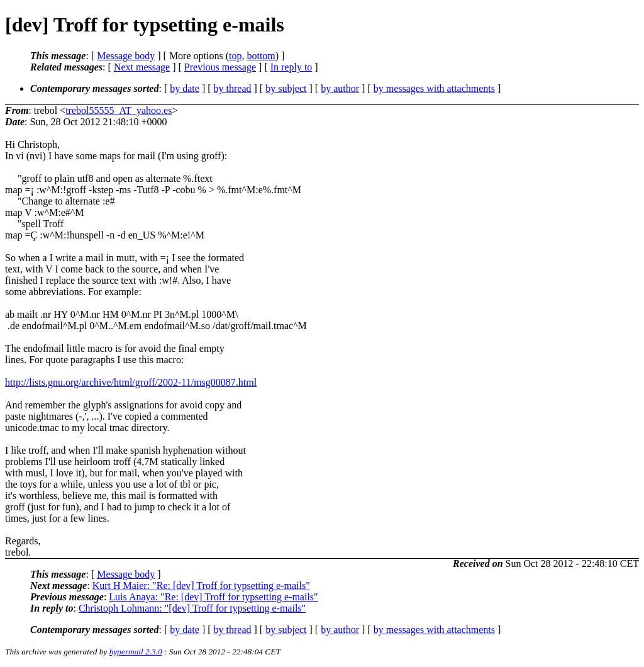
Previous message (220, 67)
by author (340, 88)
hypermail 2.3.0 (136, 652)
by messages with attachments (434, 88)
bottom (261, 56)
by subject (286, 88)
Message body (126, 56)
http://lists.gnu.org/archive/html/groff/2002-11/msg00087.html (131, 382)
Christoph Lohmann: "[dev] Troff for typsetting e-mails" (192, 608)
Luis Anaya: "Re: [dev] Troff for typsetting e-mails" (213, 597)
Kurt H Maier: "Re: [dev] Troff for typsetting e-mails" (201, 586)
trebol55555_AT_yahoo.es (119, 110)
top (235, 56)
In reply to (291, 67)
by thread (233, 88)
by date (185, 88)
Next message (142, 67)
